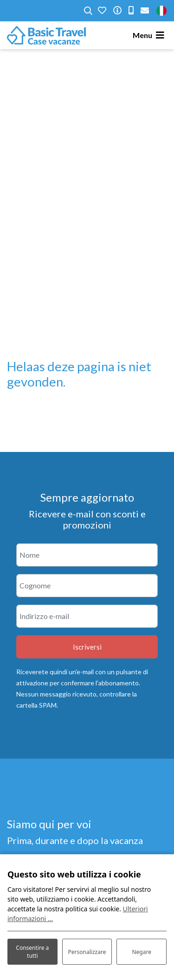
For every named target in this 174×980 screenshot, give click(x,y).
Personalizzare (87, 952)
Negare (141, 952)
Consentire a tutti (32, 952)
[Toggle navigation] (150, 35)
